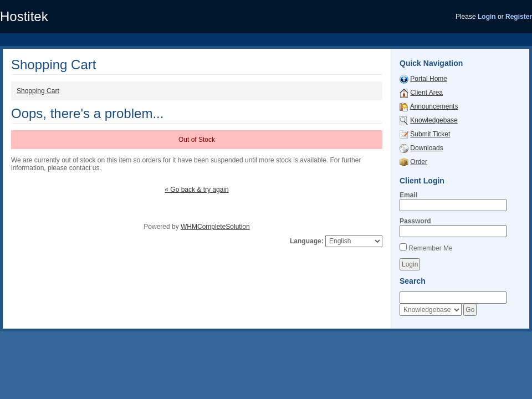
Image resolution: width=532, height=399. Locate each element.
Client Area (426, 93)
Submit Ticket (430, 134)
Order (419, 162)
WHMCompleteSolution (215, 227)
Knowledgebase (434, 120)
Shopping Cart (38, 91)
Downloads (426, 148)
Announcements (434, 106)
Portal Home (429, 79)
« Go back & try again (196, 190)
